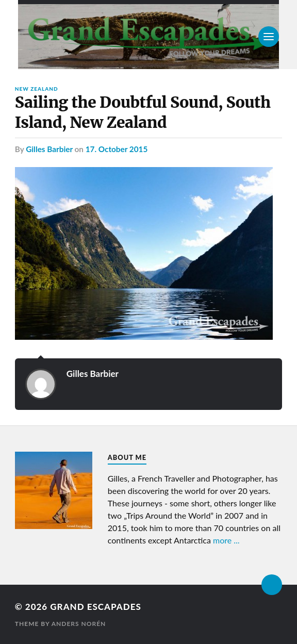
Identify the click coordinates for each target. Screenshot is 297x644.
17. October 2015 (117, 149)
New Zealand (37, 89)
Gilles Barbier (49, 149)
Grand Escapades (95, 607)
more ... (226, 540)
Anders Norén (79, 624)
